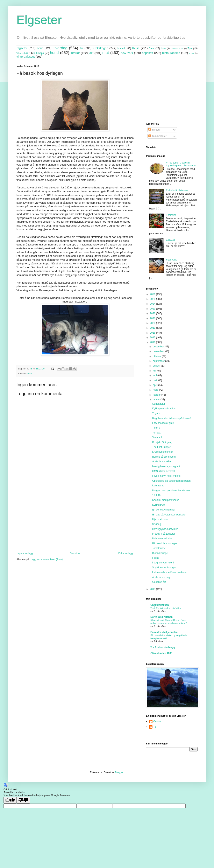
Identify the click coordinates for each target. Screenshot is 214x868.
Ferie (40, 48)
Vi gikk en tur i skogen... (165, 568)
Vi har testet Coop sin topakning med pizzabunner (181, 164)
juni (155, 375)
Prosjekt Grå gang (162, 442)
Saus (163, 48)
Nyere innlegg (25, 553)
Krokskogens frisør (163, 452)
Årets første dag (161, 577)
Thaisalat (171, 215)
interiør (75, 53)
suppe (192, 53)
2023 (153, 309)
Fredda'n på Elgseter (164, 534)
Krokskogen (100, 48)
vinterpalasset (26, 57)
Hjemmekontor (160, 519)
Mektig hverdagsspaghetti (166, 466)
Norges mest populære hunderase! (171, 491)
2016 (153, 342)
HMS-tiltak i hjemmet (164, 471)
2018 (153, 333)
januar (157, 400)
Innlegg (154, 130)
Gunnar (157, 721)
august (157, 366)
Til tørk (156, 428)
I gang (156, 558)
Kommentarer (157, 136)
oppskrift (148, 53)
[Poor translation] (23, 800)
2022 (153, 313)
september (159, 361)
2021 (153, 318)
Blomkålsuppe (160, 553)
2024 (153, 304)
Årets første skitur (162, 461)
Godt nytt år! (159, 582)
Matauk (122, 48)
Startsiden (76, 553)
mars (156, 390)
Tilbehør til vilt (177, 48)
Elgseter (39, 20)
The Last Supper (161, 447)
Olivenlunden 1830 (161, 653)
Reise (136, 48)
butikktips (39, 53)
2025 (153, 299)
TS (155, 727)
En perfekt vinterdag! (164, 510)
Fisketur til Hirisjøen (177, 190)
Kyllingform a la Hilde (164, 409)
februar (157, 395)
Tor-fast (156, 433)
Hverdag (60, 48)
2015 (153, 589)
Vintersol (157, 437)
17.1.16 (156, 495)
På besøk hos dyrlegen (165, 543)
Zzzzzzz (170, 240)
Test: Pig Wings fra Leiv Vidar (166, 608)
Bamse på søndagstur (164, 457)
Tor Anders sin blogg (163, 647)
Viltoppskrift (22, 53)
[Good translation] (10, 800)
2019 (153, 328)
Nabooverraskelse (162, 539)
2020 (153, 323)
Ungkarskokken (160, 605)
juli (155, 371)
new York (127, 53)
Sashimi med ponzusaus (166, 500)
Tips (190, 48)
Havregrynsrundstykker (165, 529)
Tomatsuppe (159, 548)
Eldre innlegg (126, 553)
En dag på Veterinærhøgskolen (169, 515)
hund (54, 53)
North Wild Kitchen (162, 617)
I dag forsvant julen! (163, 563)
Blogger (119, 772)
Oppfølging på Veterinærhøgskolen (171, 481)
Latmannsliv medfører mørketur (169, 572)
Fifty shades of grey (163, 423)
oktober (157, 356)
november (159, 351)
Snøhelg (157, 524)
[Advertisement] (75, 518)
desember (159, 347)
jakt (91, 53)
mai (155, 380)
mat (106, 53)
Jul (81, 48)
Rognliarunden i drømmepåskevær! (172, 418)
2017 (153, 338)
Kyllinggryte (159, 505)
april (156, 385)
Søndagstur (159, 404)
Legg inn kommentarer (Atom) (47, 559)
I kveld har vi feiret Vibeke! (167, 476)
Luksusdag (158, 486)
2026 (153, 294)
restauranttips (171, 53)
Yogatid (156, 413)
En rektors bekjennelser (164, 632)
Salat (152, 48)
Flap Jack (171, 260)
